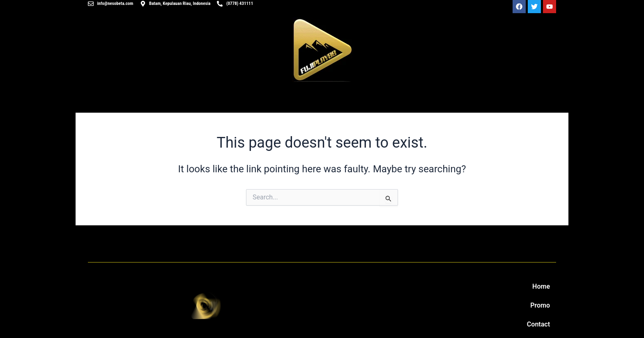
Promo (540, 305)
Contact (538, 324)
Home (541, 286)
